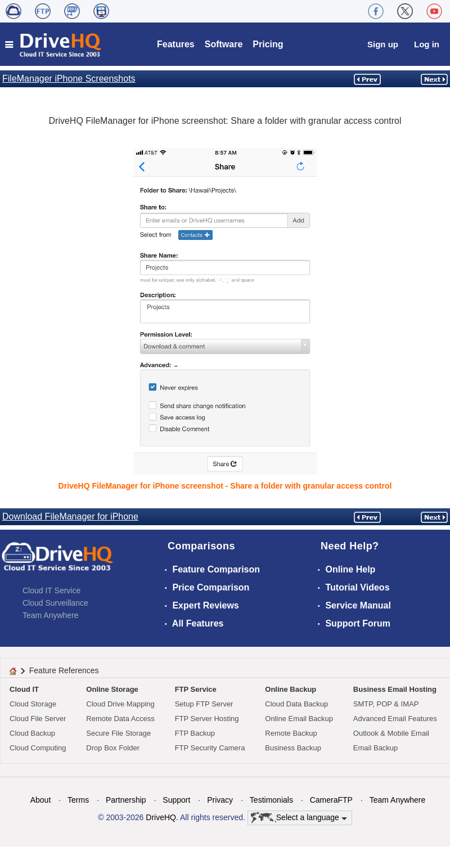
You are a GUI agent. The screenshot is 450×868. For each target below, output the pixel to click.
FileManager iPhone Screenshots (69, 79)
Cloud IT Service (51, 590)
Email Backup (375, 748)
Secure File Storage (118, 733)
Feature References (64, 670)
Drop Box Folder (113, 748)
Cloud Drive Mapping (120, 704)
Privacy (220, 800)
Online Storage (112, 689)
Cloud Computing (38, 748)
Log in (427, 44)
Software (224, 44)
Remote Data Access (120, 719)
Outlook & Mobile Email (391, 733)
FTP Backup (195, 733)
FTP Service (196, 689)
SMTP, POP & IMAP (386, 704)
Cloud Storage (33, 704)
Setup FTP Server (204, 704)
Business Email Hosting (395, 689)
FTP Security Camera (210, 748)
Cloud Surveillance (55, 603)
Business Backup (293, 748)
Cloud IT (24, 689)
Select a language (299, 818)
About (41, 800)
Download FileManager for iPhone (70, 516)
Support (176, 800)
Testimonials (271, 800)
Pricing (268, 44)
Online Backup (291, 689)
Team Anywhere (51, 615)
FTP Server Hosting (207, 719)
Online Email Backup (299, 719)
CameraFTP (331, 800)
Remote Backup (291, 733)
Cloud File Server (38, 719)
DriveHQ (161, 817)
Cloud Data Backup (296, 704)
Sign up (383, 44)
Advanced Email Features (395, 719)
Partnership (126, 800)
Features (176, 44)
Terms (78, 800)
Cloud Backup (32, 733)
